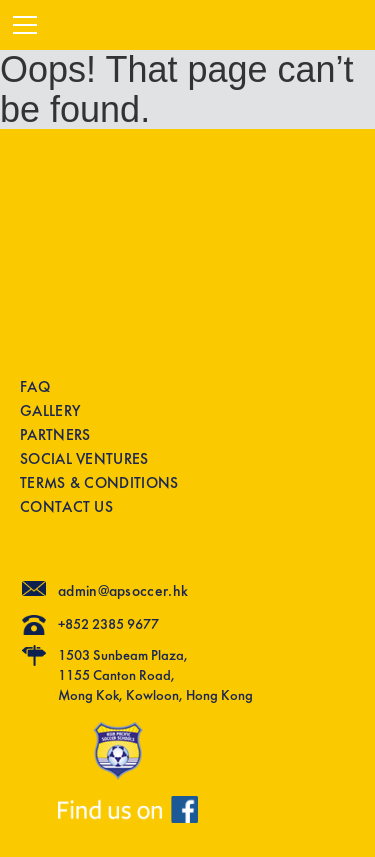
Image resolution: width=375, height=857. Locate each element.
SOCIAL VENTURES (84, 459)
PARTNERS (55, 435)
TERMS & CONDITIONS (99, 483)
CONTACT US (66, 507)
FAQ (35, 387)
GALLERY (50, 411)
